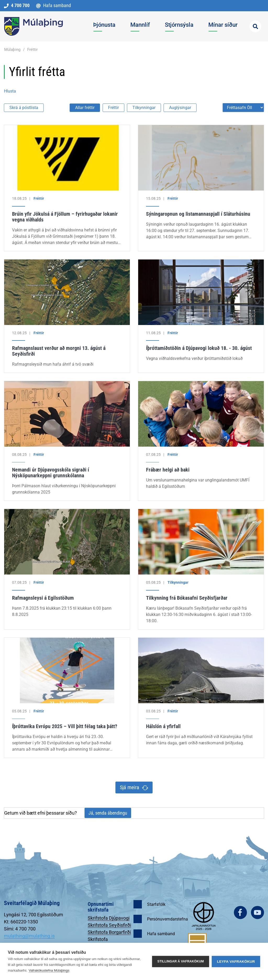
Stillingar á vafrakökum (181, 961)
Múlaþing (12, 50)
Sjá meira (130, 787)
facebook (240, 913)
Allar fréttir (85, 108)
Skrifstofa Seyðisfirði (109, 925)
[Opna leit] (255, 26)
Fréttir (32, 50)
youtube (257, 913)
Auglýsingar (180, 108)
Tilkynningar (144, 108)
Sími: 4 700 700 (20, 929)
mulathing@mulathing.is (29, 936)
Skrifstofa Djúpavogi (109, 918)
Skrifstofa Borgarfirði (109, 932)
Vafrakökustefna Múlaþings (49, 970)
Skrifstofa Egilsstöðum (101, 942)
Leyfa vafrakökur (236, 962)
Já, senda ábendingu (108, 813)
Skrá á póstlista (24, 108)
